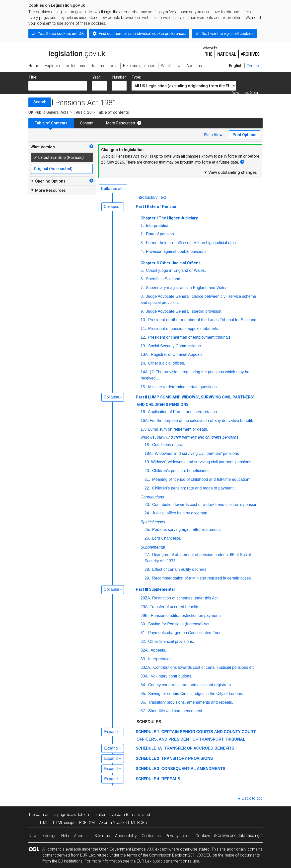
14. (143, 363)
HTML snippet (65, 822)
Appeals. (158, 650)
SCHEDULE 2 (147, 758)
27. (147, 555)
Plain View (213, 135)
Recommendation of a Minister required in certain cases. (201, 578)
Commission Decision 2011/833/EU (180, 855)
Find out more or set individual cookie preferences (143, 34)
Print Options (245, 135)
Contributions (152, 497)
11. (143, 329)
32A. (145, 650)
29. (147, 578)
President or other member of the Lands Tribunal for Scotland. (202, 320)
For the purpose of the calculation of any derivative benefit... (203, 421)
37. (143, 711)
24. (147, 513)
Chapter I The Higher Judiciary (169, 218)
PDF (83, 822)
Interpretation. (158, 226)
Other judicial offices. (166, 363)
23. (147, 505)
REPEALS (170, 779)
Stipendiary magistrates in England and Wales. (187, 288)
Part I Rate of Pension (157, 207)
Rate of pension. (160, 234)
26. (147, 538)
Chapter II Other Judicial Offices (171, 263)
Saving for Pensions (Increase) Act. (179, 624)
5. (142, 270)
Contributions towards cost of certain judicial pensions (204, 667)
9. (142, 311)
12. (143, 337)
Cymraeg (255, 66)
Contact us (151, 836)
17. (143, 429)
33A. (145, 676)
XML (93, 822)
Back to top (252, 798)
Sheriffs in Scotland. (163, 279)
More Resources (120, 123)
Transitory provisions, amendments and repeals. (190, 702)
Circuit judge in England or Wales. (175, 270)
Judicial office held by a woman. (180, 513)
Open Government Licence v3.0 (127, 849)
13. (143, 346)
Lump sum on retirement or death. (178, 429)
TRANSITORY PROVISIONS (186, 758)
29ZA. (146, 598)
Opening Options (48, 181)
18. (147, 445)
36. (143, 702)
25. (147, 530)
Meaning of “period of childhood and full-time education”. (201, 479)
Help (65, 836)
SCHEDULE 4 (147, 779)
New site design (42, 836)
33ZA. (146, 667)
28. (147, 569)
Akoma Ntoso (111, 822)
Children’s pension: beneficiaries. (181, 471)
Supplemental (153, 547)
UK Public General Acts (48, 112)
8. (142, 296)
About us (82, 836)
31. (143, 633)
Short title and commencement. (175, 711)
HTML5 (44, 822)
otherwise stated (195, 849)
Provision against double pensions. (176, 251)
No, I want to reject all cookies (227, 34)
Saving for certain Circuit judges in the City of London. (195, 694)
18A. (149, 453)
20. (147, 471)
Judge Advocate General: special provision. (183, 311)
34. (143, 685)
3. (142, 243)
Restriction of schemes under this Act (185, 598)
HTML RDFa (137, 822)
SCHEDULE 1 (147, 732)
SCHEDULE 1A (149, 748)
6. (142, 279)
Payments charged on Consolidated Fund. (185, 633)
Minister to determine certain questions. (182, 387)
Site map (102, 836)
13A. (145, 354)
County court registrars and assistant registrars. (189, 685)
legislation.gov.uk (67, 52)
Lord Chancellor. (166, 538)
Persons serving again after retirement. (186, 530)
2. (142, 234)
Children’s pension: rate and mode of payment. (193, 488)
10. (143, 320)
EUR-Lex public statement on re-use (168, 861)
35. (143, 694)
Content (87, 123)
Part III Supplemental (155, 589)
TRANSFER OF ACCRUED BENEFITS (199, 748)
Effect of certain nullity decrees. (179, 569)
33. (143, 659)
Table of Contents (51, 123)
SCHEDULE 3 (147, 769)
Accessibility (126, 836)
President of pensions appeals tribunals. (183, 329)
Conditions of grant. (169, 445)
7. (142, 288)
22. (147, 488)
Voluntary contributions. (171, 676)
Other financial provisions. (171, 641)
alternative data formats (119, 815)
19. (147, 462)
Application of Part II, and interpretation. (182, 412)
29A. (145, 607)
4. (142, 251)
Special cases (153, 522)
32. (143, 641)
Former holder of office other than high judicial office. (192, 243)
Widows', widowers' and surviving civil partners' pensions (201, 462)
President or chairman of (189, 337)
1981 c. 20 (83, 112)
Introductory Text (151, 197)
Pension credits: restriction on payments (186, 616)
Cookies (203, 836)
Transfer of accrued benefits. (175, 607)
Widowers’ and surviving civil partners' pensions (196, 453)
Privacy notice (178, 836)
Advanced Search (247, 93)
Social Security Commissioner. (175, 346)
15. (143, 387)
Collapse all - (113, 189)
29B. (145, 616)
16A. (145, 421)
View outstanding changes (230, 172)
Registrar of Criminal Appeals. (177, 354)
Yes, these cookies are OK (61, 34)
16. (143, 412)
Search (40, 102)
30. (143, 624)
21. (147, 479)
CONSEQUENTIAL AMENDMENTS (193, 769)
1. (142, 226)
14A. (145, 372)
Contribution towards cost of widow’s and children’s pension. (205, 505)
